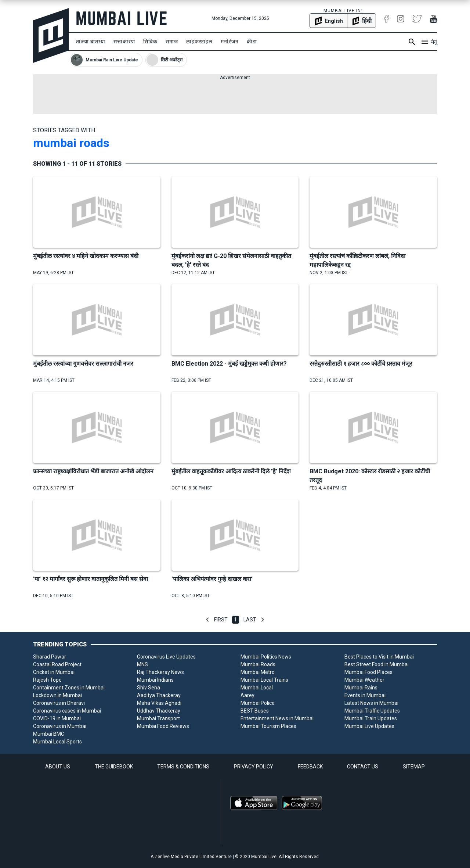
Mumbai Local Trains (264, 680)
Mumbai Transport (158, 718)
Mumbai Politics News (266, 657)
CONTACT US (363, 767)
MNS (142, 664)
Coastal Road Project (57, 664)
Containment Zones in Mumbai (69, 688)
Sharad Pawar (50, 657)
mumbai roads (71, 143)
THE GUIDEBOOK (114, 767)
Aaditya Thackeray (159, 695)
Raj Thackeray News (160, 672)
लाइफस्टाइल (199, 42)
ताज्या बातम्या (91, 42)
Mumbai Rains (361, 688)
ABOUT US (58, 767)
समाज (172, 42)
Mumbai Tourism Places (268, 726)
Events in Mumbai (365, 695)
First (221, 620)
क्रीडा (252, 42)
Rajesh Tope (47, 680)
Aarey (247, 695)
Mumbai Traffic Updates (372, 711)
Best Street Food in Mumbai (377, 664)
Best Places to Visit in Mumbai (379, 657)
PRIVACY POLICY (254, 767)
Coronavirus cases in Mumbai (67, 711)
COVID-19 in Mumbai (57, 718)
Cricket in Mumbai (54, 672)
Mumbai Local (257, 688)
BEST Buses (255, 711)
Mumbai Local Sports (57, 742)
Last (250, 620)
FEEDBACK (310, 767)
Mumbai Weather (364, 680)
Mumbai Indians (155, 680)
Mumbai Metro (258, 672)
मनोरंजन (230, 42)
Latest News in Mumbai (371, 703)
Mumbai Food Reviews (163, 726)
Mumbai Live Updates (369, 726)
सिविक (150, 42)
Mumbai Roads (258, 664)
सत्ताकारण (124, 42)
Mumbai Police (258, 703)
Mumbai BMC (49, 734)
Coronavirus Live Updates (166, 657)
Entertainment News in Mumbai (277, 718)
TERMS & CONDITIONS (183, 767)
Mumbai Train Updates (371, 718)
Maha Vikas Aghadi (159, 703)
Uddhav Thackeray (159, 711)
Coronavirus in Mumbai (60, 726)
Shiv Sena (149, 688)
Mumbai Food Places (368, 672)
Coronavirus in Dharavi (59, 703)
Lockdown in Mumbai (57, 695)
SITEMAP (414, 767)
